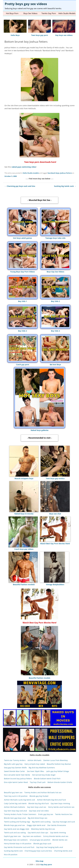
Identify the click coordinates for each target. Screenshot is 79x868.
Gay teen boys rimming (60, 803)
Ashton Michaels (34, 760)
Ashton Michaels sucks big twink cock (20, 800)
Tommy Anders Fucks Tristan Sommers (20, 814)
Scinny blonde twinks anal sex (56, 836)
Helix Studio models (31, 173)
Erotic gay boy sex (46, 814)
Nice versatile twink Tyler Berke (17, 775)
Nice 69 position (11, 854)
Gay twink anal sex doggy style (17, 829)
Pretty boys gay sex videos (26, 4)
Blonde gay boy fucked (39, 796)
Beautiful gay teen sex (13, 792)
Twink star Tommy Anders (15, 760)
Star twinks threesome (57, 825)
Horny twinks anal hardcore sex (61, 807)
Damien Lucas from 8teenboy (56, 760)
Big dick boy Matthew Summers (42, 768)
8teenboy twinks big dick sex (43, 829)
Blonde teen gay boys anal (15, 818)
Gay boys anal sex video (39, 811)
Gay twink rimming (58, 833)
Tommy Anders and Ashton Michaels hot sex (43, 792)
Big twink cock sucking (41, 822)
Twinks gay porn (49, 13)
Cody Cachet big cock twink (15, 803)
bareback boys (54, 173)
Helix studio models (67, 13)
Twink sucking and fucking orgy (17, 822)
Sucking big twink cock (65, 186)
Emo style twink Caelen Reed (16, 782)
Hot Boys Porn (12, 13)
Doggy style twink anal (36, 825)
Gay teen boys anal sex (37, 807)
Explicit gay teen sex (12, 836)
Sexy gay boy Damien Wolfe (15, 768)
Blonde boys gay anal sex (14, 825)
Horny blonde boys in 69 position (18, 844)
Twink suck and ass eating (15, 833)
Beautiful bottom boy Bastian (59, 764)
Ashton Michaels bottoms (15, 807)
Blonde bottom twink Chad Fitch (47, 779)
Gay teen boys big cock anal (15, 811)
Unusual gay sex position (40, 840)
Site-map (39, 861)
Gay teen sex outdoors (32, 836)
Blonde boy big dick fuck (39, 803)
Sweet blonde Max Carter (14, 771)
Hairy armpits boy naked (35, 764)
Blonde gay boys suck (42, 844)
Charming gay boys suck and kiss (20, 186)
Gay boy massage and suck (64, 822)
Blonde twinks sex (60, 840)
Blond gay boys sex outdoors (16, 840)
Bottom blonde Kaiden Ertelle (60, 782)
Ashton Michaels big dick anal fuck (51, 800)
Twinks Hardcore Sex (64, 814)
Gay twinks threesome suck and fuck (19, 847)
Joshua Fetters (66, 173)
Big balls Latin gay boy (13, 764)
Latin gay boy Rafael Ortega (58, 771)
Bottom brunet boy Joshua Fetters (18, 779)
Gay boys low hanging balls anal (50, 847)
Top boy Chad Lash (38, 782)
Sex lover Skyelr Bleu (36, 771)
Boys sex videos (30, 13)
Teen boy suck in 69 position (16, 796)
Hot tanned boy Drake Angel (44, 775)
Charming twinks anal (63, 851)
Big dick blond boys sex (38, 818)
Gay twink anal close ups (38, 833)
